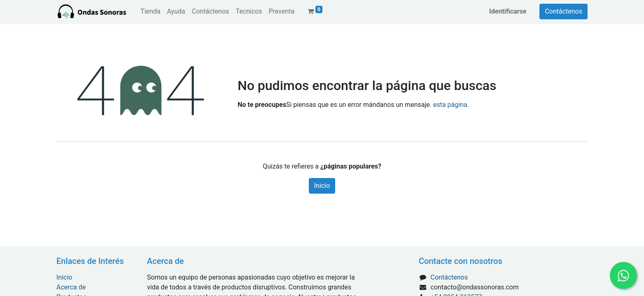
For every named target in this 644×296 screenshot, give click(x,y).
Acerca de (71, 287)
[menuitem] (150, 12)
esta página (450, 105)
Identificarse (508, 11)
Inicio (322, 186)
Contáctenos (563, 11)
